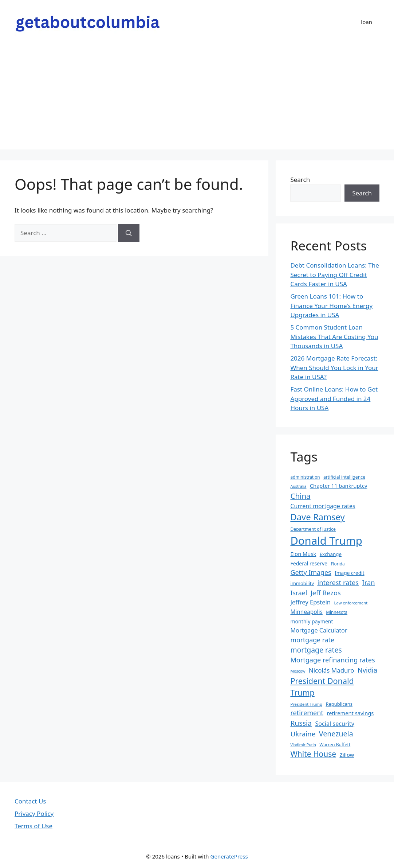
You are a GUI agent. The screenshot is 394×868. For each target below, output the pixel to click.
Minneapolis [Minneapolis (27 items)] (306, 612)
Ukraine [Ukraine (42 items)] (303, 734)
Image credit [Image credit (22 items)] (349, 573)
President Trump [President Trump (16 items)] (306, 704)
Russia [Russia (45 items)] (301, 723)
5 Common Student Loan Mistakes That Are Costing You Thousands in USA (334, 336)
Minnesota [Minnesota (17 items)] (337, 612)
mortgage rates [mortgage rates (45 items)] (316, 650)
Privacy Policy (34, 813)
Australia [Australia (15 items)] (298, 486)
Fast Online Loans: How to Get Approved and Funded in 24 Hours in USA (334, 398)
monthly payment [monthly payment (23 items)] (312, 621)
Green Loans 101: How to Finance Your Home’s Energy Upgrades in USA (331, 305)
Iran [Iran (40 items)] (368, 582)
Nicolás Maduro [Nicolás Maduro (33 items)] (332, 670)
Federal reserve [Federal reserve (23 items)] (309, 563)
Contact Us (30, 801)
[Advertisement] (197, 98)
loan (367, 22)
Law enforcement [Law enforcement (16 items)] (351, 603)
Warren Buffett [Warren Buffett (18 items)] (335, 745)
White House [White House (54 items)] (313, 754)
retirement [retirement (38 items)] (307, 713)
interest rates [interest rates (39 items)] (338, 582)
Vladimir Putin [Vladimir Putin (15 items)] (303, 745)
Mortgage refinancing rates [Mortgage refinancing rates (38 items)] (332, 660)
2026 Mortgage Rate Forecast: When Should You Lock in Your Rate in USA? (334, 367)
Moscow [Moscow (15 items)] (298, 671)
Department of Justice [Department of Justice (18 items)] (313, 529)
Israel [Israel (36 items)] (299, 593)
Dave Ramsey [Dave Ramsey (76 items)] (317, 517)
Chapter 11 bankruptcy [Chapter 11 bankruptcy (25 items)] (339, 486)
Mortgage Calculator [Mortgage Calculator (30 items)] (319, 630)
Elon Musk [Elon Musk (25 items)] (303, 554)
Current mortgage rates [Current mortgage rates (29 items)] (323, 506)
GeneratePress (229, 856)
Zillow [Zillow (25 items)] (347, 755)
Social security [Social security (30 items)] (335, 724)
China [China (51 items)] (300, 496)
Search (300, 180)
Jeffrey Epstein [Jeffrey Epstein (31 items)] (310, 602)
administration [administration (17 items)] (305, 477)
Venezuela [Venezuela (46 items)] (336, 734)
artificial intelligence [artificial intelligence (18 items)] (344, 477)
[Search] (129, 233)
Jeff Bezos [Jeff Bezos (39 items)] (326, 593)
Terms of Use (34, 826)
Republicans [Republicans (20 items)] (339, 704)
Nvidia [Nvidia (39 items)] (367, 670)
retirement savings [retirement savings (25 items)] (350, 713)
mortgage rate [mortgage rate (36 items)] (312, 640)
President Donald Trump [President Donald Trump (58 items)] (322, 687)
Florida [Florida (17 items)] (338, 564)
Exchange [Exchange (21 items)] (331, 554)
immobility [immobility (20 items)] (302, 583)
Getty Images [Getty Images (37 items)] (311, 572)
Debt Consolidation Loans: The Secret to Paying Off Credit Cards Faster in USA (334, 275)
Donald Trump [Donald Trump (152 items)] (326, 541)
